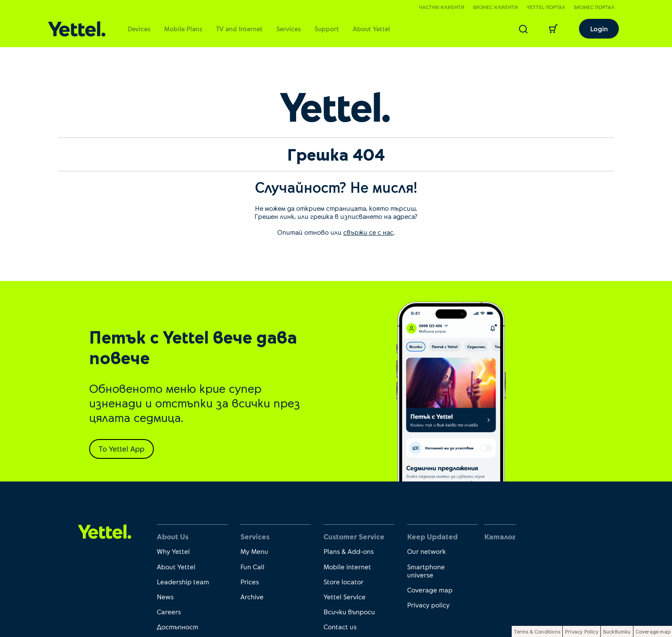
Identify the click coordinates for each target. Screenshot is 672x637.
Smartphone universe (426, 571)
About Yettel (371, 29)
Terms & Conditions (537, 631)
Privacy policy (428, 605)
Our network (426, 551)
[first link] (105, 531)
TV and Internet (239, 29)
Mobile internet (347, 567)
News (165, 597)
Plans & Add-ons (349, 551)
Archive (252, 597)
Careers (169, 612)
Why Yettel (173, 551)
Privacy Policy (582, 631)
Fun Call (252, 567)
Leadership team (183, 582)
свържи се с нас (368, 232)
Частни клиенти (442, 7)
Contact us (340, 627)
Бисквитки (617, 631)
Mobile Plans (183, 29)
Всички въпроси (349, 612)
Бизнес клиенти (496, 7)
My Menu (254, 551)
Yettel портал (546, 7)
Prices (250, 582)
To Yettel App (121, 449)
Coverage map (430, 590)
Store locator (343, 582)
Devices (139, 29)
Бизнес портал (594, 7)
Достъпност (178, 627)
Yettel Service (345, 597)
